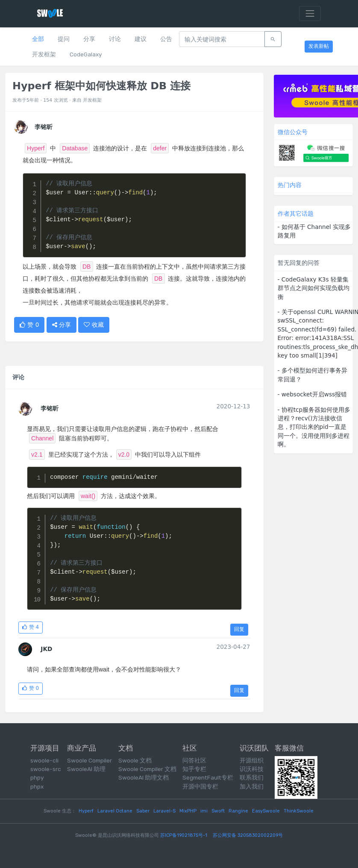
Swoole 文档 (135, 760)
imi (204, 811)
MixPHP (188, 811)
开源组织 (252, 760)
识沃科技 (252, 769)
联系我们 (252, 777)
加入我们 (252, 786)
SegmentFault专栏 (208, 777)
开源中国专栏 (200, 786)
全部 (38, 39)
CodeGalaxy (86, 54)
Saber (143, 811)
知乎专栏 (194, 769)
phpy (37, 777)
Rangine (238, 811)
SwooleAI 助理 (86, 769)
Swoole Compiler (89, 760)
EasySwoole (266, 811)
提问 (64, 39)
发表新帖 (319, 46)
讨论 (115, 39)
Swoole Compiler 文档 (147, 769)
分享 (89, 39)
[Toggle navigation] (310, 14)
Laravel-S (164, 811)
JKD (46, 649)
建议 (141, 39)
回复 (239, 629)
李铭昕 (50, 408)
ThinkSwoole (299, 811)
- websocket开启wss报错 (313, 394)
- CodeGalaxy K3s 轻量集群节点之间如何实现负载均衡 (314, 288)
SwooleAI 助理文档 (144, 777)
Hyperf (86, 811)
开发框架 (44, 54)
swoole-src (46, 769)
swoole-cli (44, 760)
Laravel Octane (115, 811)
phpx (37, 786)
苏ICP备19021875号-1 (184, 835)
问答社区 (194, 760)
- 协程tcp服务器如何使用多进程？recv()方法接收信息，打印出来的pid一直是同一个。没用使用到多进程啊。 (314, 427)
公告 (166, 39)
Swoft (218, 811)
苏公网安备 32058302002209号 (248, 835)
